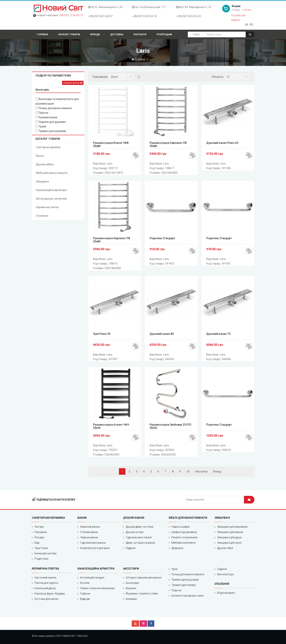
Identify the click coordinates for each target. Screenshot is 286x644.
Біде (37, 543)
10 (188, 471)
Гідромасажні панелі (139, 537)
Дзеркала (177, 548)
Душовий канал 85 (162, 334)
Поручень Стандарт (162, 238)
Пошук (196, 34)
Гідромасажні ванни (93, 543)
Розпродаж (164, 34)
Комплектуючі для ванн (95, 548)
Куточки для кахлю (46, 599)
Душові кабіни (45, 164)
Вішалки (131, 588)
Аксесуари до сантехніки (51, 199)
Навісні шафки (181, 527)
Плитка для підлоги (46, 583)
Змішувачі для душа (229, 537)
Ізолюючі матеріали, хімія (187, 596)
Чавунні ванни (89, 537)
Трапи (41, 126)
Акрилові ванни (90, 527)
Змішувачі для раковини (232, 527)
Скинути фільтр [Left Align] (73, 83)
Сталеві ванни (89, 532)
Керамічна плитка (47, 207)
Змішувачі (42, 181)
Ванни (40, 156)
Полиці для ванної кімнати (54, 108)
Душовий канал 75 (218, 334)
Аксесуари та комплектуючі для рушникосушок (57, 101)
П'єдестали (41, 559)
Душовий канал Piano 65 (222, 143)
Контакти (140, 34)
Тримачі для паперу (184, 585)
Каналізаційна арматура (51, 190)
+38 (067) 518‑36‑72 (71, 15)
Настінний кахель (45, 578)
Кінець (217, 471)
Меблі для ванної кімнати (52, 173)
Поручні (42, 113)
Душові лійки (225, 548)
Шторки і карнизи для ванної (144, 578)
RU (252, 25)
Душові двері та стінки (140, 527)
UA (247, 25)
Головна (43, 34)
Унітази (39, 527)
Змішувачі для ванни (230, 532)
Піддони (131, 548)
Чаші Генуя (41, 548)
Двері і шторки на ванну (141, 543)
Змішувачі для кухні (229, 543)
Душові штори (135, 532)
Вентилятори (225, 574)
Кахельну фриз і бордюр (50, 594)
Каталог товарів (69, 34)
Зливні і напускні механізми (97, 588)
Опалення (42, 216)
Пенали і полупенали (184, 537)
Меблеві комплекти (184, 543)
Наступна (201, 471)
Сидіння (222, 569)
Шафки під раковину (184, 532)
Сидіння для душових (51, 122)
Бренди (95, 34)
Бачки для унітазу (45, 553)
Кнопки (85, 583)
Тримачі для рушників (51, 131)
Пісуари (39, 537)
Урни (174, 569)
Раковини (41, 532)
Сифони (85, 594)
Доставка (117, 34)
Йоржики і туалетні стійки (142, 594)
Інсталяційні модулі (92, 578)
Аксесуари (132, 583)
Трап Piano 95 (102, 334)
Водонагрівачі (226, 593)
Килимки (131, 599)
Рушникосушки (46, 117)
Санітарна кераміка (48, 147)
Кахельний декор (45, 588)
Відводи (85, 599)
